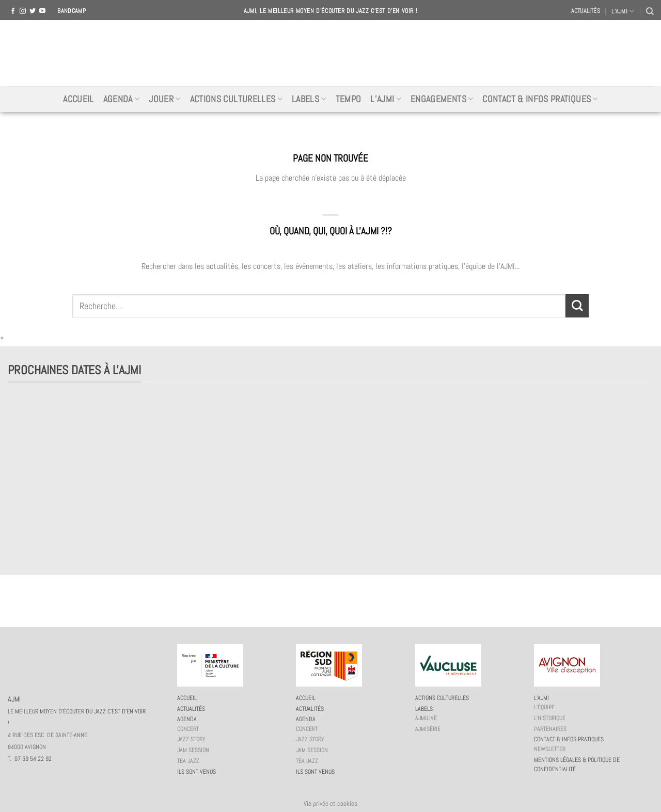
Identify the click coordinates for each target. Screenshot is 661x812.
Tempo (349, 99)
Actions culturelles (236, 99)
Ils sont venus (196, 772)
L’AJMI (623, 11)
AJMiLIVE (426, 718)
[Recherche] (650, 11)
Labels (309, 99)
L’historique (550, 718)
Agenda (122, 99)
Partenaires (550, 729)
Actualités (586, 11)
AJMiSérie (428, 729)
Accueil (78, 99)
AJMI (330, 53)
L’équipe (544, 707)
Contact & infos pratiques (540, 99)
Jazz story (191, 739)
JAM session (193, 750)
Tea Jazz (188, 761)
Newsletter (550, 749)
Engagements (442, 99)
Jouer (164, 99)
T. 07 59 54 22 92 (30, 759)
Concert (188, 729)
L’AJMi (386, 99)
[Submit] (577, 306)
